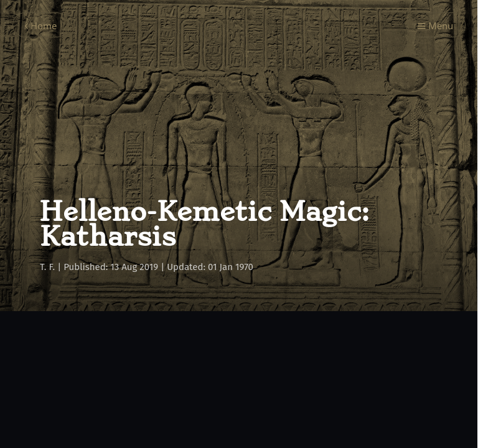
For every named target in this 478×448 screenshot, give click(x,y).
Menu (435, 26)
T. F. (47, 267)
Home (41, 26)
